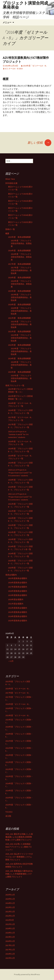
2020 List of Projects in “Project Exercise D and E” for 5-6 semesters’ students (20, 473)
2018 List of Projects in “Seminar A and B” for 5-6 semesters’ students (18, 434)
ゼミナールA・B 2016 (14, 69)
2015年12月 (10, 958)
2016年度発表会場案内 (18, 583)
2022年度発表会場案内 (18, 608)
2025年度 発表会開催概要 (19, 372)
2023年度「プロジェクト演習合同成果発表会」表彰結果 (21, 351)
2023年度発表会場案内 (18, 612)
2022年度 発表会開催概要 (19, 331)
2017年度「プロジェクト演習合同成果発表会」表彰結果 (21, 270)
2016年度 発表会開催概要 (19, 251)
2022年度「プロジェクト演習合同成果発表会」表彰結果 (21, 338)
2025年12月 (10, 895)
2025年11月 (10, 899)
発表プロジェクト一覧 (15, 385)
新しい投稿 (39, 143)
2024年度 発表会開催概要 (19, 358)
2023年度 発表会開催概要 (19, 345)
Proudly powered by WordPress (27, 974)
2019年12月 (10, 937)
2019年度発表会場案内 (18, 595)
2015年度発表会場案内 (18, 578)
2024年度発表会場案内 (18, 616)
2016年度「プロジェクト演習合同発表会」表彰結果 (21, 257)
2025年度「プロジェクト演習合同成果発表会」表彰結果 (21, 378)
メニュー (7, 22)
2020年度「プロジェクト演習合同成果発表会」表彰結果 (21, 311)
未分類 (8, 816)
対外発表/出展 (11, 183)
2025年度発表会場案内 (18, 621)
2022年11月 (10, 916)
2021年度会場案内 (16, 604)
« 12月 (11, 661)
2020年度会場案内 (16, 599)
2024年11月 (10, 903)
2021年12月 (10, 924)
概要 (7, 233)
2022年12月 (10, 912)
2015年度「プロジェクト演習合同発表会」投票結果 (21, 243)
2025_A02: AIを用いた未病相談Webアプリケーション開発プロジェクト (19, 847)
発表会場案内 (11, 575)
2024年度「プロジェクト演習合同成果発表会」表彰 (21, 365)
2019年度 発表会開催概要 (19, 291)
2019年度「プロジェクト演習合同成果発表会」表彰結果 (21, 297)
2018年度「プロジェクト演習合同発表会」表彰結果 (21, 284)
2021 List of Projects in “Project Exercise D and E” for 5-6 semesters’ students (20, 497)
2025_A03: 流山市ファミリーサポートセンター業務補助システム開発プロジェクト (19, 857)
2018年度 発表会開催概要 (19, 278)
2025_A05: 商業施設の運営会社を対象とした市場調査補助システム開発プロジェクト (19, 874)
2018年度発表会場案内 (18, 591)
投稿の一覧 (10, 229)
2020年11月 (10, 933)
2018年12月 (10, 941)
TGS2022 (9, 812)
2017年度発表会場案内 (18, 587)
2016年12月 (10, 954)
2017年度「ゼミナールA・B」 (18, 693)
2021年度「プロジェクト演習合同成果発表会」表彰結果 (21, 324)
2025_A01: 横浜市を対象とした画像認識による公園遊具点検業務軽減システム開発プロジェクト (19, 837)
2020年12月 (10, 928)
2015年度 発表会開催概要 (19, 237)
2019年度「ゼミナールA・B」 (18, 715)
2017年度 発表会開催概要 (19, 264)
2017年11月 (10, 950)
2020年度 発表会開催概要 (19, 304)
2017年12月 (10, 945)
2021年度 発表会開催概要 (19, 318)
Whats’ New (10, 179)
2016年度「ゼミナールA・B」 (35, 66)
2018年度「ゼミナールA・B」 (18, 704)
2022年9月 (10, 920)
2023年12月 (10, 907)
